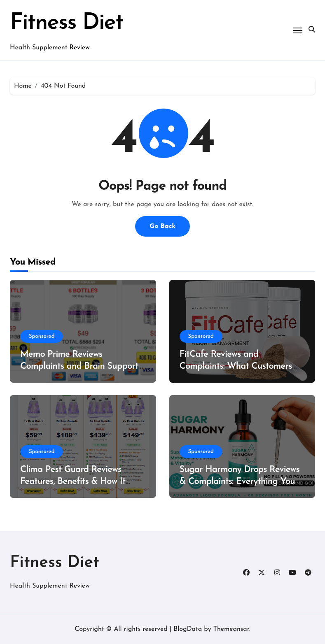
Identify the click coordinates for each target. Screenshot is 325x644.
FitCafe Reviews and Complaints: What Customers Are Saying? (236, 366)
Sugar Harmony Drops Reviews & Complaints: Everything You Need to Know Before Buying (240, 481)
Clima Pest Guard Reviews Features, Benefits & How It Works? (73, 481)
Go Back (162, 226)
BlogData (188, 629)
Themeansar (231, 629)
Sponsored (42, 336)
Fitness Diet (66, 23)
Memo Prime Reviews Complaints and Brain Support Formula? (79, 366)
